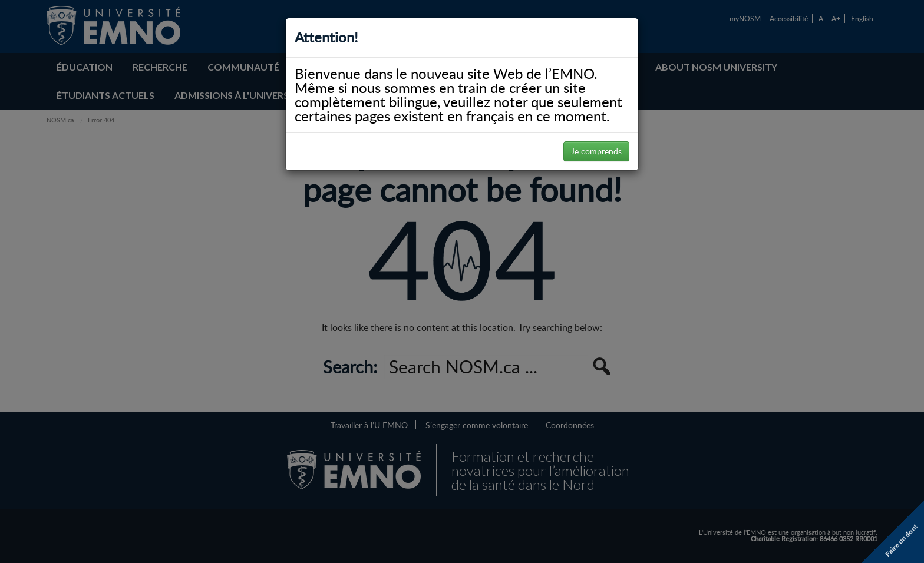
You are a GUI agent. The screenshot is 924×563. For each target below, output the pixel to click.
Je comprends (596, 151)
